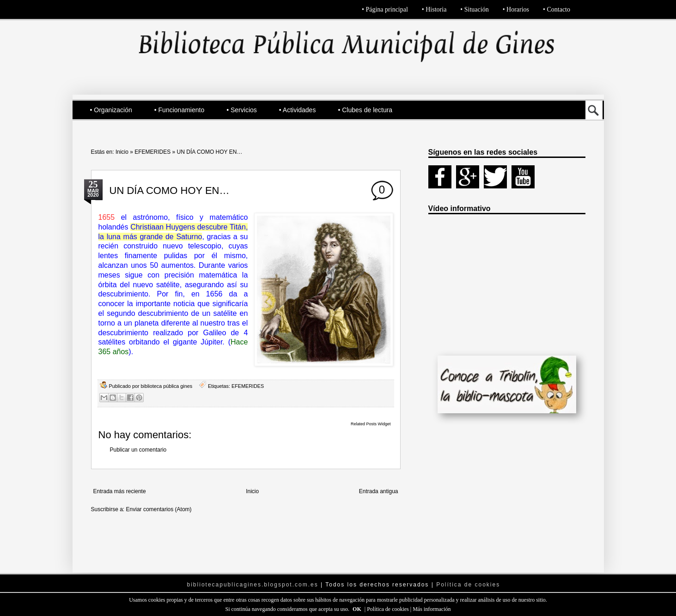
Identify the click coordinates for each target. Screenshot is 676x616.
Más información (432, 609)
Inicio (122, 152)
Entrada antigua (379, 491)
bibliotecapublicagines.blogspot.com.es (253, 585)
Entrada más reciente (120, 491)
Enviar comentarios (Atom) (159, 509)
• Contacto (557, 9)
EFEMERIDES (152, 152)
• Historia (434, 9)
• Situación (474, 9)
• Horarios (516, 9)
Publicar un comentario (138, 450)
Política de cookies (389, 609)
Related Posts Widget (371, 424)
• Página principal (385, 9)
